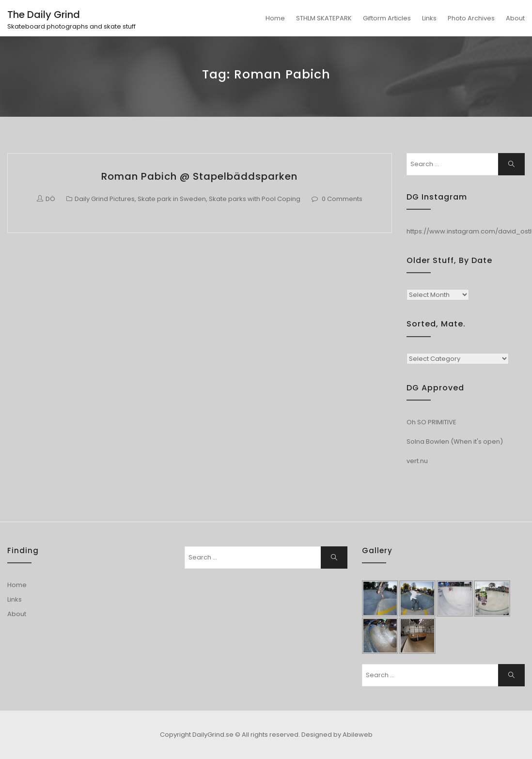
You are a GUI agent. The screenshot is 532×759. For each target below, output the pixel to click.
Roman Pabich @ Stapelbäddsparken (199, 176)
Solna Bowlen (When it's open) (455, 441)
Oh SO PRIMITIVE (431, 422)
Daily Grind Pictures (105, 199)
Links (429, 18)
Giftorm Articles (387, 18)
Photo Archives (471, 18)
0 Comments (342, 199)
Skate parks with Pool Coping (255, 199)
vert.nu (417, 461)
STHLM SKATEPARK (324, 18)
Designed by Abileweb (337, 735)
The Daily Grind (44, 15)
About (515, 18)
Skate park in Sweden (172, 199)
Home (275, 18)
